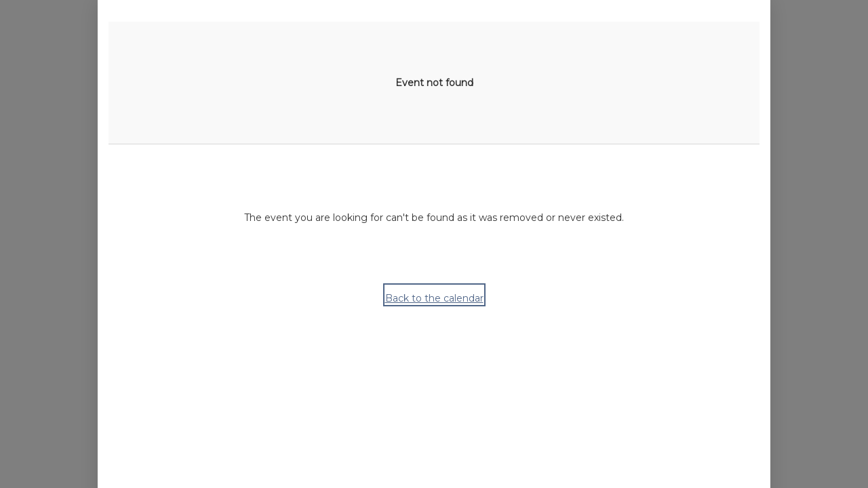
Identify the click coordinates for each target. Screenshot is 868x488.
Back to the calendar (434, 298)
